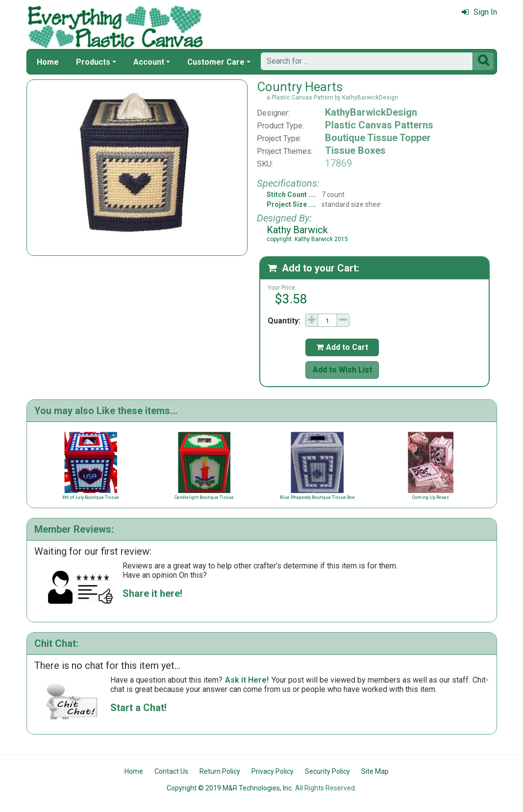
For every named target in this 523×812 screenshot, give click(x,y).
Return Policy (220, 771)
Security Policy (327, 771)
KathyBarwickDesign (371, 112)
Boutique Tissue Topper (378, 138)
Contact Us (171, 771)
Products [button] (93, 62)
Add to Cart (342, 347)
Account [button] (149, 62)
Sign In (479, 12)
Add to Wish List (342, 370)
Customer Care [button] (216, 62)
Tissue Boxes (355, 150)
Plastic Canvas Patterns (379, 125)
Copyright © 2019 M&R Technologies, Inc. (230, 788)
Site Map (375, 771)
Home (48, 62)
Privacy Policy (273, 771)
